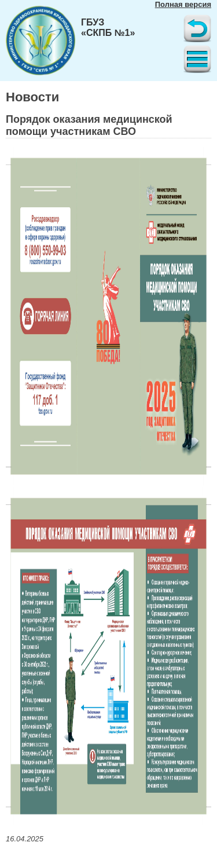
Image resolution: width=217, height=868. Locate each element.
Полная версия (183, 4)
